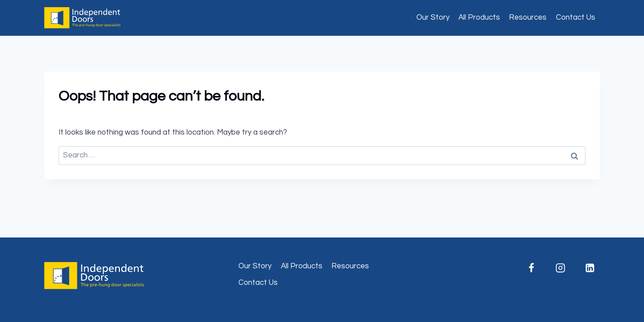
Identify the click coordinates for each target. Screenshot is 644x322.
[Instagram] (560, 268)
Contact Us (576, 17)
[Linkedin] (590, 268)
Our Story (433, 17)
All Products (479, 17)
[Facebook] (531, 268)
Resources (528, 17)
